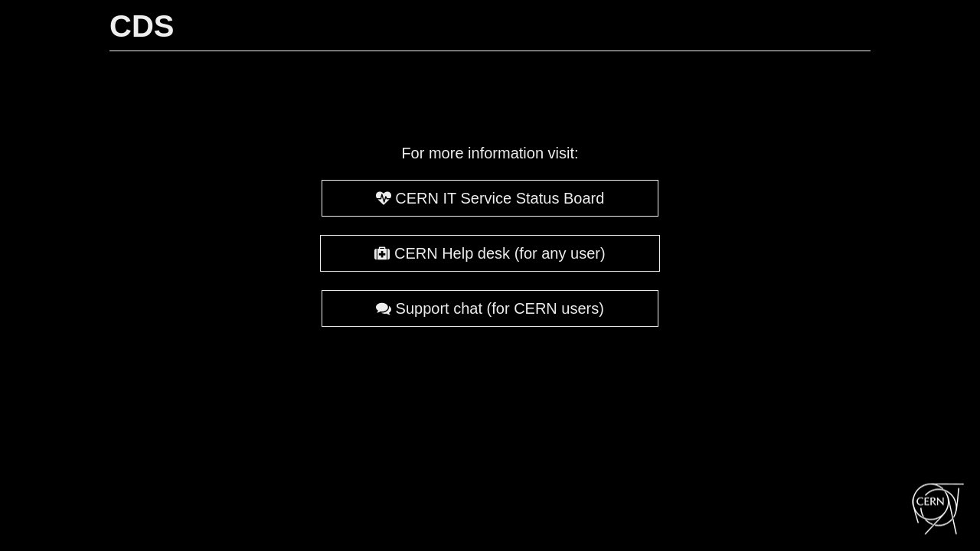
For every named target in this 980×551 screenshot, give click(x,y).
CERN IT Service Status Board (490, 198)
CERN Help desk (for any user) (490, 253)
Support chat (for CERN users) (490, 308)
